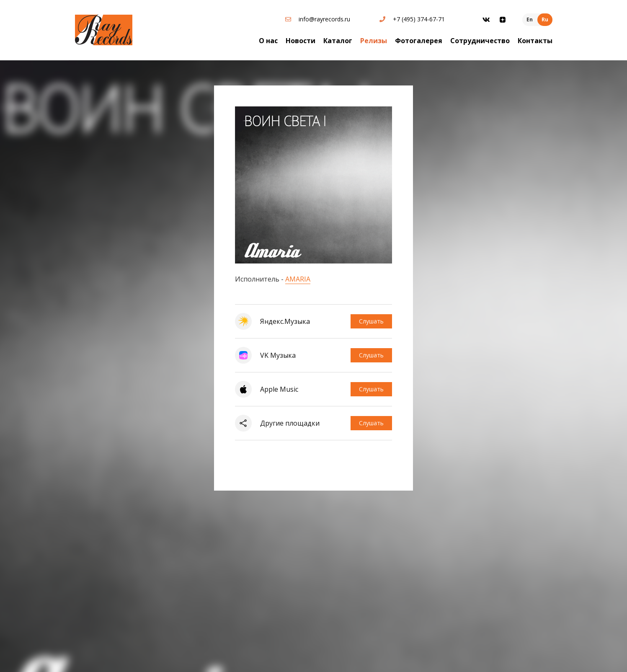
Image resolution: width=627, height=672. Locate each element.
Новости (301, 41)
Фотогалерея (419, 41)
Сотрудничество (480, 41)
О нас (268, 41)
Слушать (371, 321)
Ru (545, 19)
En (530, 19)
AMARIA (298, 279)
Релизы (374, 41)
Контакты (535, 41)
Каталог (338, 41)
